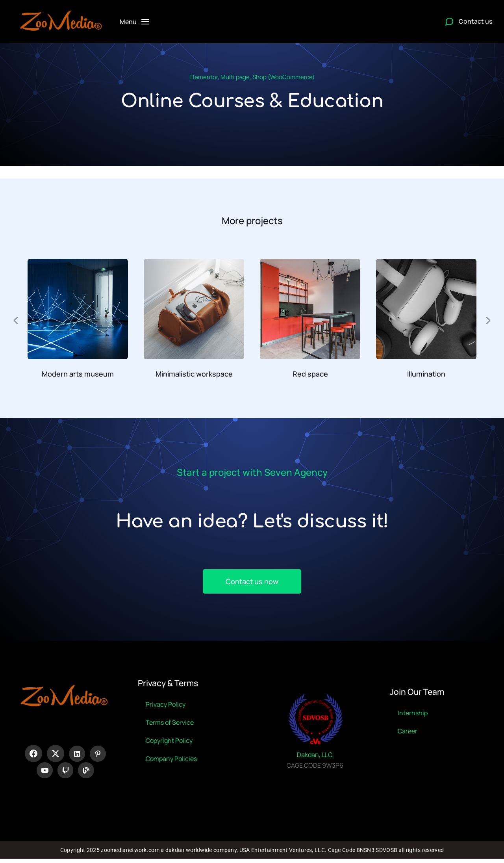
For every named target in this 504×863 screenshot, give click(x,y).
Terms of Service (170, 725)
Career (408, 733)
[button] (16, 321)
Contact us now (252, 581)
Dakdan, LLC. (315, 757)
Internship (413, 715)
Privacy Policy (166, 707)
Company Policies (171, 761)
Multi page (235, 77)
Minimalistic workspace (194, 374)
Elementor (204, 77)
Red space (310, 374)
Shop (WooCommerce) (283, 77)
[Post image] (78, 309)
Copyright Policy (169, 743)
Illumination (426, 374)
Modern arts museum (78, 374)
